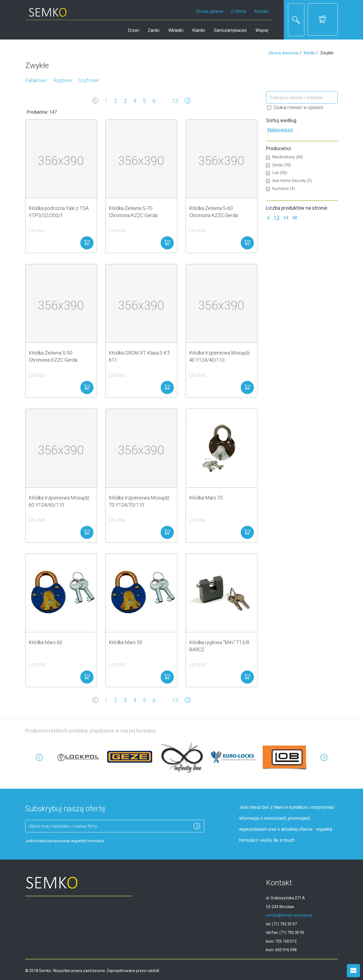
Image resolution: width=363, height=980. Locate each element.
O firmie (239, 11)
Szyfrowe (89, 80)
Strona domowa (283, 53)
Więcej (262, 30)
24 (286, 218)
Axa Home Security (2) (289, 181)
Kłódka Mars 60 (46, 642)
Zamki (154, 30)
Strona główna (210, 11)
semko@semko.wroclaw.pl (289, 915)
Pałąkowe (36, 80)
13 (175, 101)
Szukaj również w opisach (295, 107)
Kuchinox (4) (280, 189)
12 (277, 217)
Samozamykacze (230, 30)
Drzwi (133, 30)
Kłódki (309, 53)
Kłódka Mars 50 (126, 642)
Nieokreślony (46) (284, 157)
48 (295, 218)
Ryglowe (63, 80)
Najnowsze (280, 130)
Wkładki (176, 30)
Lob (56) (276, 173)
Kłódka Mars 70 (206, 498)
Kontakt (261, 11)
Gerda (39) (278, 165)
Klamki (199, 30)
